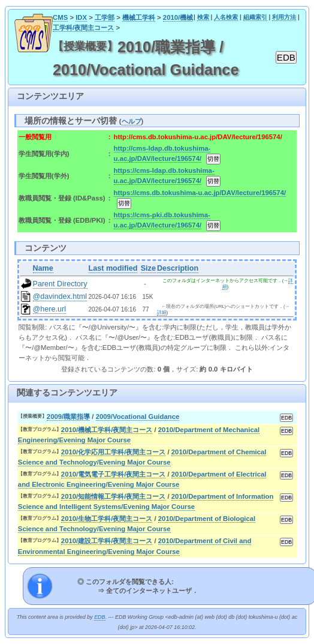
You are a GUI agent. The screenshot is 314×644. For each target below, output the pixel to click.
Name (43, 268)
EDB (99, 617)
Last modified (113, 268)
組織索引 (255, 17)
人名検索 (226, 17)
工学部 (105, 17)
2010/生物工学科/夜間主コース (107, 519)
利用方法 (284, 17)
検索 (203, 17)
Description (178, 268)
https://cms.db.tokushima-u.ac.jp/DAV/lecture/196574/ (200, 193)
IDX (81, 17)
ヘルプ (132, 121)
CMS (60, 17)
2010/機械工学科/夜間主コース (107, 430)
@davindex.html (60, 296)
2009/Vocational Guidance (138, 417)
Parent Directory (60, 284)
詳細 (162, 312)
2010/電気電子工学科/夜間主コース (114, 474)
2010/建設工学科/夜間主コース (107, 541)
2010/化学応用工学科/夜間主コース (114, 452)
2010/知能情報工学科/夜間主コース (114, 496)
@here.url (50, 309)
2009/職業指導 (68, 417)
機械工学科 (139, 17)
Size (148, 268)
